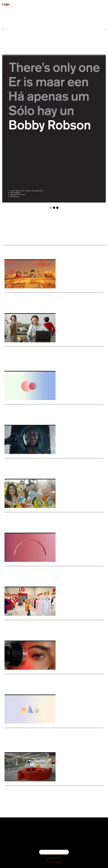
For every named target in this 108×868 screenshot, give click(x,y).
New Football (13, 241)
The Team (10, 831)
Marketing (14, 306)
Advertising (15, 471)
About (10, 827)
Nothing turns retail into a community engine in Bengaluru (43, 789)
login (4, 18)
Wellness (14, 687)
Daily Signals (60, 29)
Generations (14, 417)
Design (22, 799)
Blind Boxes (19, 525)
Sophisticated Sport (51, 44)
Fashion (7, 633)
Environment (25, 471)
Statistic (23, 417)
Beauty (7, 471)
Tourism (22, 745)
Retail (7, 417)
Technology (14, 799)
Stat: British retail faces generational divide (33, 407)
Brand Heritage (24, 306)
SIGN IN (54, 860)
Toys (12, 525)
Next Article (100, 29)
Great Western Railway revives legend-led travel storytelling (44, 296)
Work (6, 579)
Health (7, 363)
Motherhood (15, 363)
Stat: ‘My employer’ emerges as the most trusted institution (43, 569)
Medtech (22, 687)
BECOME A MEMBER (54, 852)
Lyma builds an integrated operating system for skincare (41, 677)
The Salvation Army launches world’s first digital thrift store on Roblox (50, 623)
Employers (18, 579)
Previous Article (10, 29)
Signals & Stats (49, 29)
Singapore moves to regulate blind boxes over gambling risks (44, 515)
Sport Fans (63, 44)
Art (42, 44)
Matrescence (25, 363)
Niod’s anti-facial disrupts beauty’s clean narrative (37, 461)
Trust (11, 579)
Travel (7, 306)
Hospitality (14, 745)
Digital (19, 633)
